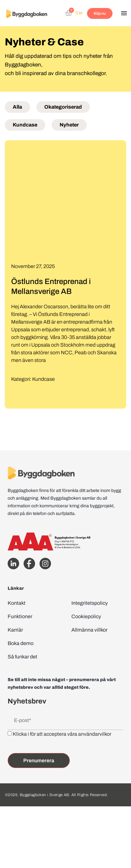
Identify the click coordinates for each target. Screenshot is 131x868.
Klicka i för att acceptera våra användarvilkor (62, 734)
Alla (17, 107)
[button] (124, 14)
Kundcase (25, 125)
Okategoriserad (63, 107)
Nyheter (69, 125)
